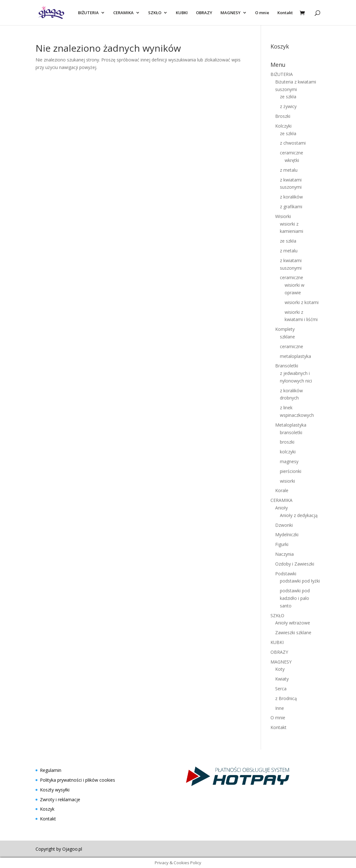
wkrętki (292, 160)
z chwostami (293, 143)
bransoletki (291, 432)
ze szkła (288, 97)
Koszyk (47, 809)
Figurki (282, 544)
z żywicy (288, 106)
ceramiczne (292, 153)
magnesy (289, 461)
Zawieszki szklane (293, 632)
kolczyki (288, 452)
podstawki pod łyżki (300, 581)
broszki (287, 442)
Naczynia (284, 554)
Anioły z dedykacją (299, 515)
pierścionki (291, 471)
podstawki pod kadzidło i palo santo (295, 598)
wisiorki (287, 481)
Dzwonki (284, 525)
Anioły (281, 508)
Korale (282, 490)
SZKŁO (155, 13)
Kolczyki (283, 126)
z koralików (291, 197)
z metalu (289, 170)
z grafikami (291, 207)
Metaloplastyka (291, 425)
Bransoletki (287, 366)
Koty (280, 669)
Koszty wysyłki (55, 790)
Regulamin (51, 770)
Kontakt (285, 13)
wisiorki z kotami (302, 302)
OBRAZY (204, 13)
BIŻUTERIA (88, 13)
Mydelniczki (287, 535)
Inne (280, 708)
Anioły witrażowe (293, 623)
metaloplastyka (295, 356)
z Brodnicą (286, 698)
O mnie (262, 13)
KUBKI (182, 13)
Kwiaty (282, 679)
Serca (281, 689)
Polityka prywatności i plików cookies (78, 780)
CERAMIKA (123, 13)
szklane (287, 337)
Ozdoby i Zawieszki (295, 564)
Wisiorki (283, 216)
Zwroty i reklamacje (60, 799)
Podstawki (286, 574)
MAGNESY (231, 13)
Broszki (283, 116)
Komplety (285, 329)
